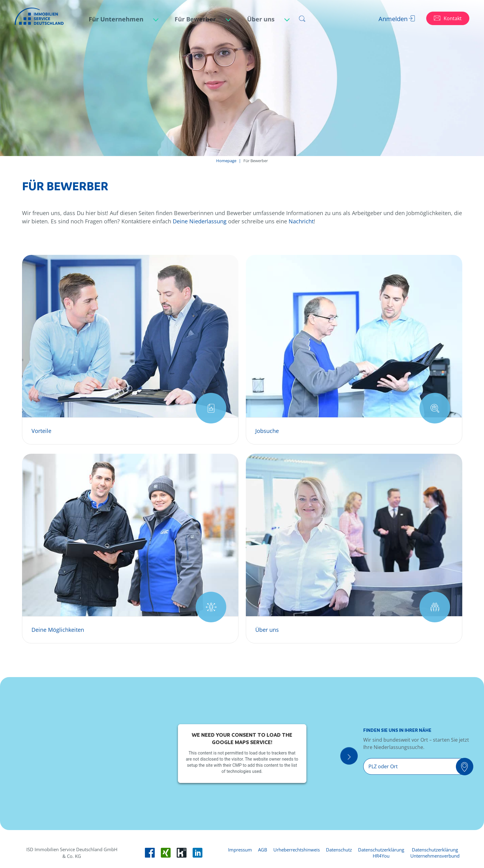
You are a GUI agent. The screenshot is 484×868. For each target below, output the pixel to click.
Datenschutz (339, 850)
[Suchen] (468, 767)
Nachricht (301, 221)
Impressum (240, 850)
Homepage (226, 161)
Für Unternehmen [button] (117, 19)
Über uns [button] (262, 19)
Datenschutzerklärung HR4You (381, 853)
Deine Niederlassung (200, 221)
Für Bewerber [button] (196, 19)
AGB (263, 850)
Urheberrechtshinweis (297, 850)
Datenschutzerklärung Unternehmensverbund (435, 853)
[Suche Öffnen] (355, 757)
